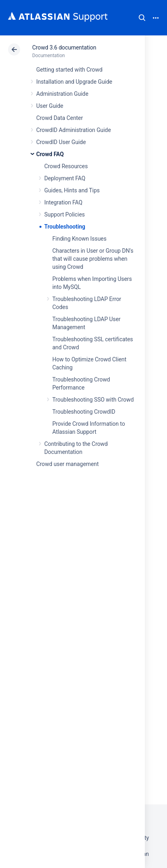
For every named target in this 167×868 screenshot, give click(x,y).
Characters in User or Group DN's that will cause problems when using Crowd (93, 259)
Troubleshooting (65, 227)
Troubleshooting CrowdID (84, 412)
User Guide (50, 106)
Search (142, 18)
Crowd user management (67, 464)
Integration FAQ (63, 202)
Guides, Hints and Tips (72, 190)
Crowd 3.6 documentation (64, 47)
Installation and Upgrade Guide (74, 82)
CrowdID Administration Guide (74, 130)
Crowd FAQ (50, 154)
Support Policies (65, 214)
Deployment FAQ (65, 178)
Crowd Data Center (60, 118)
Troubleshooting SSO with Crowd (93, 400)
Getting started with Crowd (69, 70)
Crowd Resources (66, 166)
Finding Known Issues (79, 239)
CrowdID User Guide (61, 142)
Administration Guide (62, 94)
